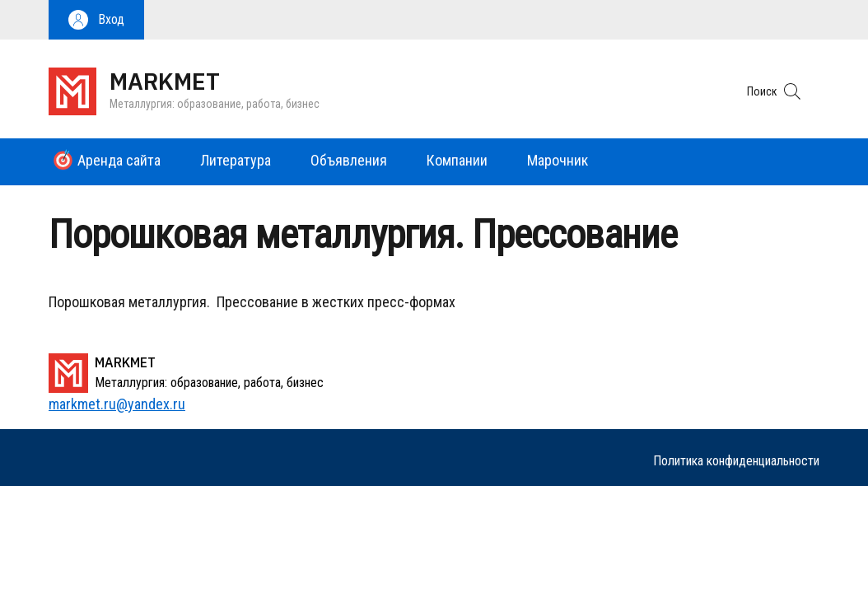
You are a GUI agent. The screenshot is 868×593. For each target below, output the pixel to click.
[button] (96, 20)
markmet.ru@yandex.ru (117, 404)
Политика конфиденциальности (736, 461)
